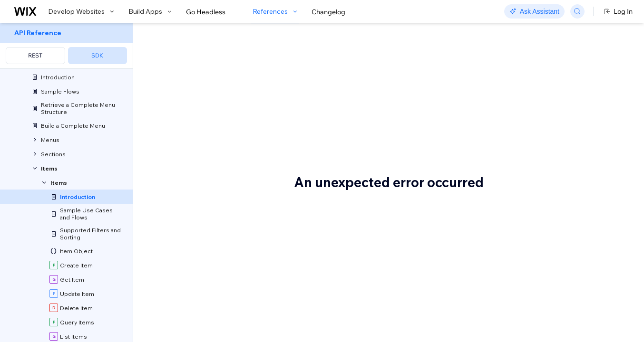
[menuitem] (66, 46)
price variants (320, 140)
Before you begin (202, 237)
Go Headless (206, 12)
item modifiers (253, 140)
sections (249, 127)
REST (35, 55)
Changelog (328, 12)
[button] (192, 89)
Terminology (190, 323)
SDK (97, 55)
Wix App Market (321, 289)
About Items (201, 56)
